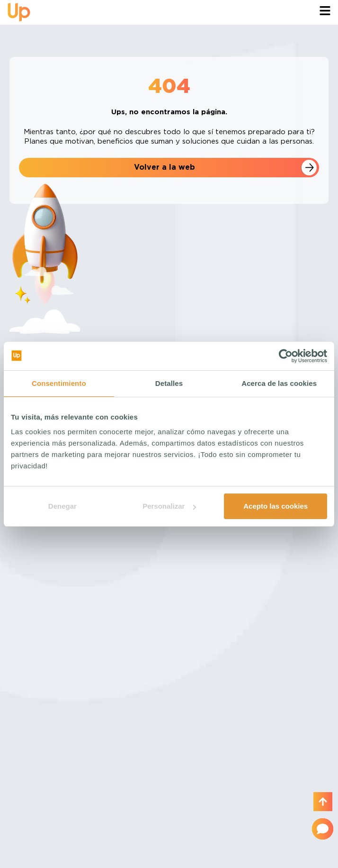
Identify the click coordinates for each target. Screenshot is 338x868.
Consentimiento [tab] (59, 383)
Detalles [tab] (169, 383)
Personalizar (169, 506)
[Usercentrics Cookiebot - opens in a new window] (286, 356)
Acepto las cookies (276, 506)
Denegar (62, 506)
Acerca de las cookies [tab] (279, 383)
